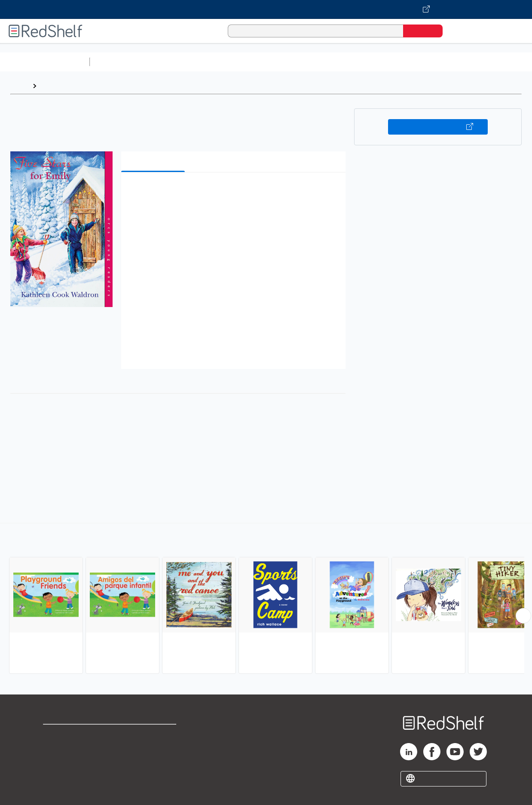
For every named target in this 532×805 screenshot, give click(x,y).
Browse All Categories (45, 62)
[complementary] (266, 599)
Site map (57, 776)
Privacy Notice (67, 762)
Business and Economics (333, 62)
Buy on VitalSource (438, 127)
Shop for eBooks (70, 735)
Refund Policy (154, 748)
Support (56, 748)
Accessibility (153, 762)
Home (19, 86)
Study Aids (116, 62)
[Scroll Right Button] (523, 616)
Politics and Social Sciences (423, 62)
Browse (53, 86)
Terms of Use (154, 735)
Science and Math (168, 62)
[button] (235, 192)
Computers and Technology (245, 62)
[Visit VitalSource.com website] (266, 9)
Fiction (486, 62)
